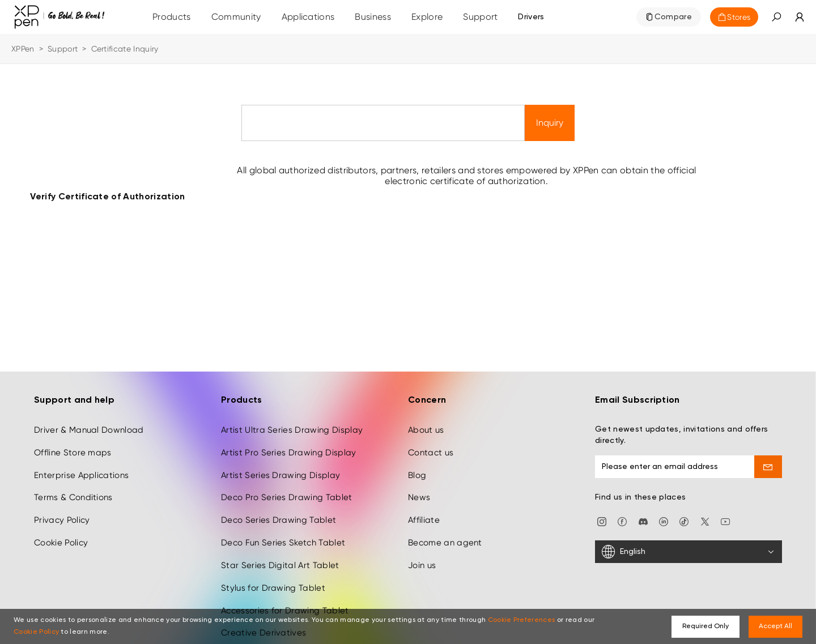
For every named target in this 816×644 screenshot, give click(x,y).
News (419, 487)
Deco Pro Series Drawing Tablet (287, 487)
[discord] (643, 510)
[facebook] (622, 510)
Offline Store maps (73, 442)
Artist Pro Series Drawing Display (289, 442)
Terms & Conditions (73, 487)
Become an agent (445, 532)
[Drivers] (531, 17)
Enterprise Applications (81, 464)
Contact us (431, 442)
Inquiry (550, 123)
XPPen (23, 49)
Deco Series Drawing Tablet (279, 509)
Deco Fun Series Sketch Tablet (283, 532)
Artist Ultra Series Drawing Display (292, 419)
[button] (776, 17)
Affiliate (424, 509)
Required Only (705, 626)
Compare (673, 17)
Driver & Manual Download (89, 419)
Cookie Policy (61, 532)
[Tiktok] (684, 510)
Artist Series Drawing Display (280, 464)
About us (426, 419)
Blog (417, 464)
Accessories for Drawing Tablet (285, 600)
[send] (768, 456)
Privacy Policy (62, 509)
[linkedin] (664, 510)
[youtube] (725, 510)
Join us (422, 555)
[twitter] (705, 510)
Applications (308, 17)
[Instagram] (602, 510)
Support (63, 49)
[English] (688, 541)
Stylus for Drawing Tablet (273, 577)
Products (172, 17)
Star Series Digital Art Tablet (280, 555)
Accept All (775, 626)
